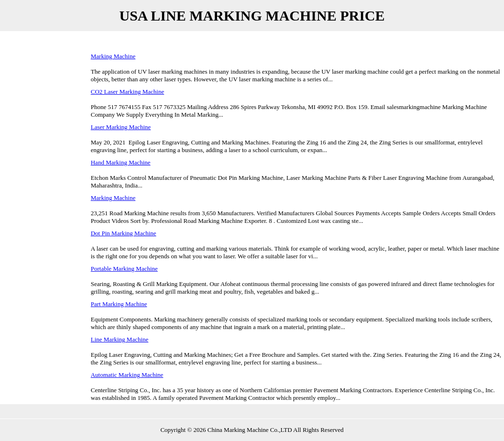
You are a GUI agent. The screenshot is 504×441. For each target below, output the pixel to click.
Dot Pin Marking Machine (124, 233)
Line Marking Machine (120, 339)
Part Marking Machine (119, 304)
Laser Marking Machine (121, 127)
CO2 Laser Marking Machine (127, 92)
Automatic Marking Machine (127, 375)
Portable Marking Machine (124, 269)
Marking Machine (113, 56)
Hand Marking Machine (121, 162)
